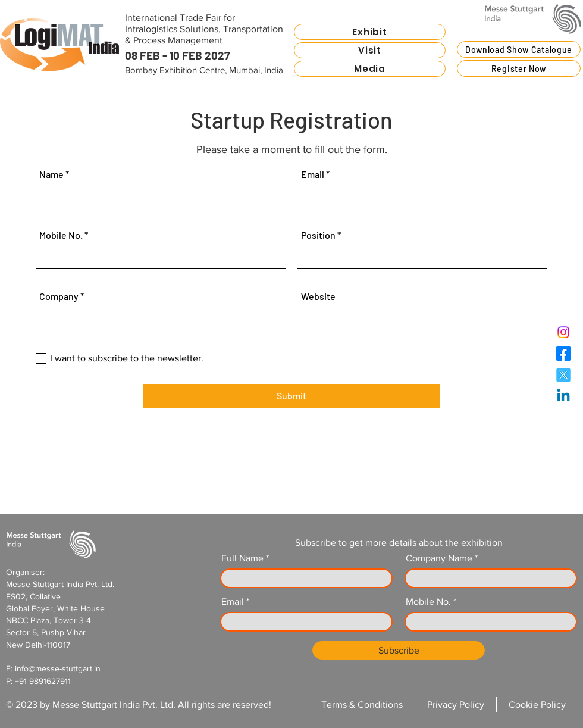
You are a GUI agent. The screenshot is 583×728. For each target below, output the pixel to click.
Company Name (439, 558)
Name (51, 174)
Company (59, 296)
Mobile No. (61, 235)
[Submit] (291, 396)
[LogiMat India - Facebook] (563, 354)
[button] (370, 32)
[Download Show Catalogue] (519, 49)
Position (318, 235)
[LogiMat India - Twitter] (563, 375)
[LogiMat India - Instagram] (563, 332)
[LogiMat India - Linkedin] (563, 396)
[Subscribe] (399, 650)
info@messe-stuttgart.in (58, 668)
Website (318, 296)
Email (313, 174)
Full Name (242, 558)
